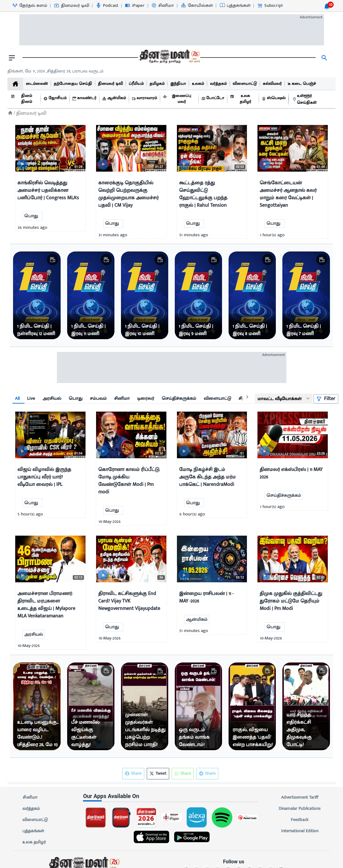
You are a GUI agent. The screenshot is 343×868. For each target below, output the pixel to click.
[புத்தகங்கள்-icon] (235, 6)
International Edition (300, 831)
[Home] (10, 113)
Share (207, 774)
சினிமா (30, 797)
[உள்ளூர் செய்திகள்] (312, 99)
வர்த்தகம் (31, 809)
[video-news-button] (22, 164)
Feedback (300, 820)
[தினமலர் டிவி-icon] (71, 6)
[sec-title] (171, 796)
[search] (324, 58)
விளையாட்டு (35, 820)
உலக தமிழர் (34, 842)
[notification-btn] (327, 6)
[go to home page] (169, 58)
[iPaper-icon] (134, 6)
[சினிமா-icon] (162, 6)
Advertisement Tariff (300, 797)
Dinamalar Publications (300, 809)
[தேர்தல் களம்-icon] (30, 6)
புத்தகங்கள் (33, 831)
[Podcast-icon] (107, 6)
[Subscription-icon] (273, 6)
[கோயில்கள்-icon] (197, 6)
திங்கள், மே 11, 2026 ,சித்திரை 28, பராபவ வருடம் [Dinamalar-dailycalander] (56, 71)
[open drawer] (12, 58)
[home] (15, 84)
